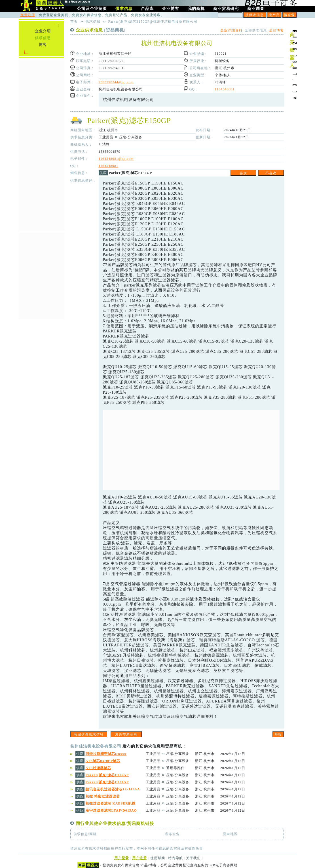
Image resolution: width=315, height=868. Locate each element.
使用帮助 (158, 858)
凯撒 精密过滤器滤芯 (103, 796)
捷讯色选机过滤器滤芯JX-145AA (113, 789)
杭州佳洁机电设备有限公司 (121, 89)
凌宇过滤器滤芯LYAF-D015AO (111, 810)
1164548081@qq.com (116, 159)
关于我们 (193, 858)
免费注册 (28, 15)
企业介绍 (43, 31)
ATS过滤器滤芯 (98, 768)
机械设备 (222, 61)
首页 (74, 22)
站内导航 (176, 858)
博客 (43, 45)
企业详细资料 (231, 30)
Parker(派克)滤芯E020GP (107, 782)
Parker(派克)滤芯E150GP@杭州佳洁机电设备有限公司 (153, 22)
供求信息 (43, 38)
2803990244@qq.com (116, 82)
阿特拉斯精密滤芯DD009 (106, 754)
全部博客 (276, 30)
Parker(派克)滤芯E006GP (107, 775)
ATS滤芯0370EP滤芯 (103, 761)
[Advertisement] (191, 450)
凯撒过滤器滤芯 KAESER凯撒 (111, 803)
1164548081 (225, 89)
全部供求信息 (256, 30)
